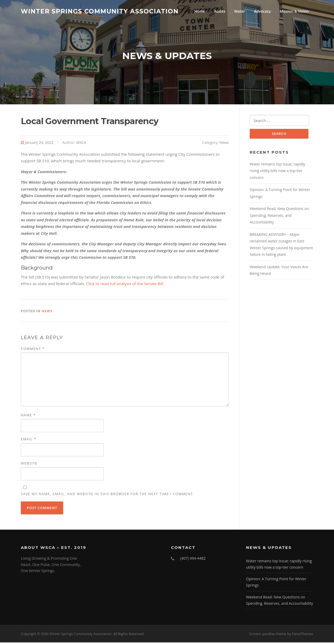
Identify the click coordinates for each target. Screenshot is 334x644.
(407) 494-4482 (193, 560)
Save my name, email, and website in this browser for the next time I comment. (107, 495)
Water (240, 11)
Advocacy (262, 11)
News (224, 144)
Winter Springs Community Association (100, 11)
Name (28, 417)
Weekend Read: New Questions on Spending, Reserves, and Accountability (279, 217)
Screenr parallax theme (268, 636)
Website (29, 465)
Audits (220, 11)
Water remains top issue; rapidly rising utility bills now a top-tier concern (277, 173)
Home (200, 11)
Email (29, 441)
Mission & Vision (294, 11)
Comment (33, 350)
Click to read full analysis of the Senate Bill (125, 285)
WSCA (81, 144)
